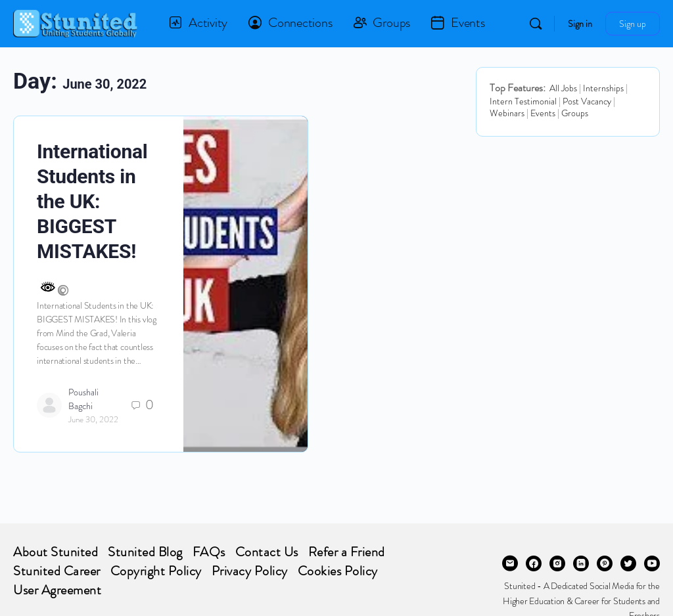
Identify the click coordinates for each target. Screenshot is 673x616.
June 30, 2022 (93, 419)
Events (543, 113)
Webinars (507, 113)
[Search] (536, 24)
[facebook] (534, 563)
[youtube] (652, 563)
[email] (510, 563)
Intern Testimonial (523, 101)
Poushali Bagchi (83, 399)
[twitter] (628, 563)
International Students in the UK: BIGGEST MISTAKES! (92, 201)
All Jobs (563, 88)
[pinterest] (605, 563)
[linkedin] (581, 563)
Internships (603, 88)
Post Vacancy (587, 101)
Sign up (633, 24)
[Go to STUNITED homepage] (76, 22)
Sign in (580, 24)
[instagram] (557, 563)
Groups (575, 113)
